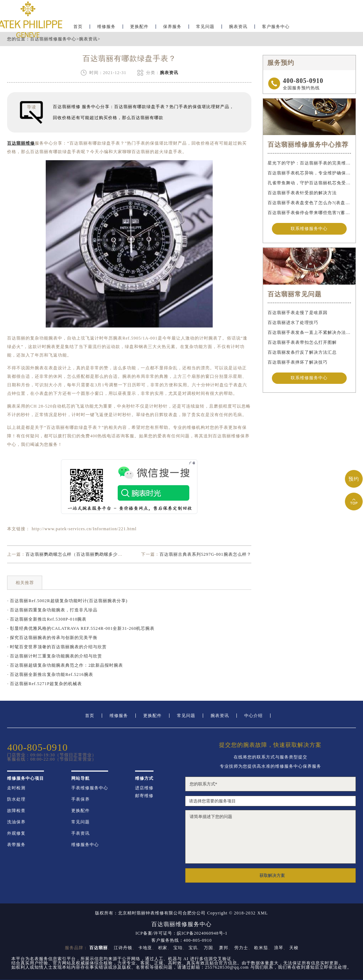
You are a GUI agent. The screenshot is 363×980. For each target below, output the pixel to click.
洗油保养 (16, 822)
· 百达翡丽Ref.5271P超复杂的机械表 (44, 684)
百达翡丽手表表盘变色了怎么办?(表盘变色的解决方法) (309, 203)
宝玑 (193, 948)
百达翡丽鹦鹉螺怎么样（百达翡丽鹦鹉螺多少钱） (76, 554)
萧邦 (224, 948)
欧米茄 (261, 948)
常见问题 (205, 27)
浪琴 (279, 948)
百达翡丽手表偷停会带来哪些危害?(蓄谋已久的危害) (309, 213)
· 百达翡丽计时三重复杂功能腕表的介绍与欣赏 (55, 656)
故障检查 (16, 811)
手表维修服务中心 (90, 788)
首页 (90, 716)
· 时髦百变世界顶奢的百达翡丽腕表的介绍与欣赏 (57, 647)
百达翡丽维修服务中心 (53, 39)
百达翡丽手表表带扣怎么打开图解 (302, 342)
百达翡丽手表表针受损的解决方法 (302, 193)
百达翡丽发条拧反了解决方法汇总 (302, 352)
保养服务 (172, 27)
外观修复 (16, 833)
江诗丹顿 (123, 948)
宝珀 (178, 948)
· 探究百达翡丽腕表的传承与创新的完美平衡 (52, 638)
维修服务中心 (85, 845)
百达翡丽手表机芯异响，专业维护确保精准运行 (309, 173)
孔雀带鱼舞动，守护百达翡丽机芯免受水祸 (309, 183)
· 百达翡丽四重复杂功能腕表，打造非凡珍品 (52, 610)
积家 (163, 948)
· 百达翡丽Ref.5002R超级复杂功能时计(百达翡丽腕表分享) (67, 601)
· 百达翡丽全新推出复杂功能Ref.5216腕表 (50, 674)
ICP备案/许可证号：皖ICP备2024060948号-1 (181, 933)
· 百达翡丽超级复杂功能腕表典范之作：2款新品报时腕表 (65, 665)
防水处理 (16, 799)
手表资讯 (80, 833)
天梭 (294, 948)
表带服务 (16, 845)
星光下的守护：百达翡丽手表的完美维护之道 (309, 163)
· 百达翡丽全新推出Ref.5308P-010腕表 (47, 619)
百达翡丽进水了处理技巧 (293, 323)
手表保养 (80, 799)
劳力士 (241, 948)
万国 (208, 948)
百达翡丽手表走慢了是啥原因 (298, 313)
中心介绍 (253, 716)
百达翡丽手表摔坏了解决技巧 (298, 362)
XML (263, 913)
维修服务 (106, 27)
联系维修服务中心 (309, 229)
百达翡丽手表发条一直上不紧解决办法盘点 (309, 332)
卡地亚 (145, 948)
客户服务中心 (276, 27)
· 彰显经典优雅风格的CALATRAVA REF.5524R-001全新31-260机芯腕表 (81, 628)
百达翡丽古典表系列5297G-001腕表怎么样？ (205, 554)
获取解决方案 (272, 875)
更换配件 (139, 27)
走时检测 (16, 788)
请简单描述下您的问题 (270, 837)
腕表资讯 (238, 27)
